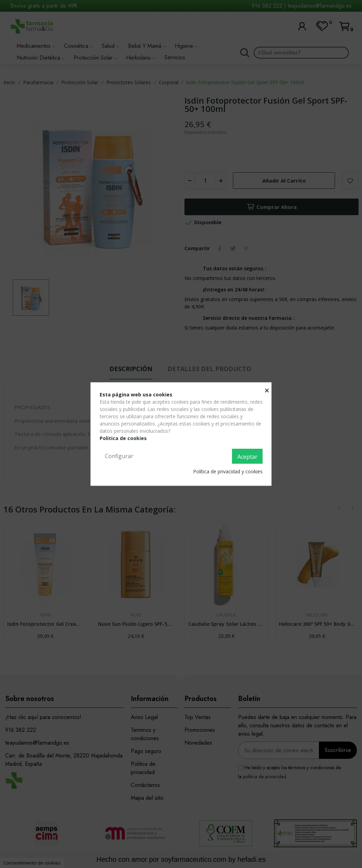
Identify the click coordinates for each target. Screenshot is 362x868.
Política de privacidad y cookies (228, 471)
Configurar (119, 456)
